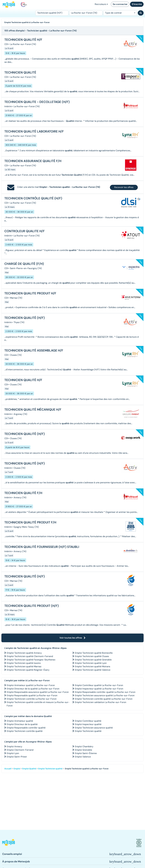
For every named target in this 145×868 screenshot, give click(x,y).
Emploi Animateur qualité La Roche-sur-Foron (31, 685)
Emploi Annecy (14, 746)
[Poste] (52, 13)
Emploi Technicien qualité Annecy (24, 653)
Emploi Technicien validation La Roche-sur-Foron (100, 702)
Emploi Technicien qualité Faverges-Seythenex (31, 660)
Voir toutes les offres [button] (72, 638)
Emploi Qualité (29, 769)
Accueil (8, 769)
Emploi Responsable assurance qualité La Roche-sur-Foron (38, 692)
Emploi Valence (83, 757)
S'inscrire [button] (137, 4)
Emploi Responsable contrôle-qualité (26, 728)
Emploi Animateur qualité (20, 721)
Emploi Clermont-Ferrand (20, 750)
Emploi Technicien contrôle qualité (25, 731)
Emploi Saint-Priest (17, 757)
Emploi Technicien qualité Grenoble (93, 660)
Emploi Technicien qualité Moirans (92, 666)
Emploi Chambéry (84, 746)
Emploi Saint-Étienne (86, 753)
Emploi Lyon (13, 753)
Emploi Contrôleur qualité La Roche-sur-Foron (99, 685)
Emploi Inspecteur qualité (88, 724)
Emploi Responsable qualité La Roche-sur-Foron (32, 695)
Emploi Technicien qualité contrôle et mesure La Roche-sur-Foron (38, 704)
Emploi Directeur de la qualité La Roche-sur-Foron (33, 689)
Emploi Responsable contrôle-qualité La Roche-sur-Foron (105, 692)
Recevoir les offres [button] (124, 187)
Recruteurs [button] (101, 4)
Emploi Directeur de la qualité (22, 724)
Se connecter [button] (120, 4)
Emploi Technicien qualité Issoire (24, 663)
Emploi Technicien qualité (88, 731)
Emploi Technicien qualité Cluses (92, 656)
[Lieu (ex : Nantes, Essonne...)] (86, 13)
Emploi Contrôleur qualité (88, 721)
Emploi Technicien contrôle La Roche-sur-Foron (32, 699)
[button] (9, 843)
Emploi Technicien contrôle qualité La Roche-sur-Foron (104, 699)
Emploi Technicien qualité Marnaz (24, 666)
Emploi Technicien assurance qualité (94, 728)
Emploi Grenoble (83, 750)
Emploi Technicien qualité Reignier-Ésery (28, 670)
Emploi (17, 769)
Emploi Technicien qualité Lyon (91, 663)
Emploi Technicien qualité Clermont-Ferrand (30, 656)
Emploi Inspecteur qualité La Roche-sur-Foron (99, 689)
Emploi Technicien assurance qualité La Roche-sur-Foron (105, 695)
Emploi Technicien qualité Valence (93, 670)
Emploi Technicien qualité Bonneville (94, 653)
